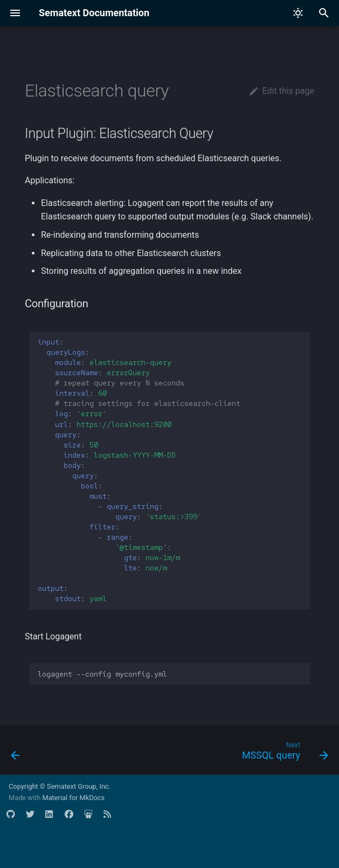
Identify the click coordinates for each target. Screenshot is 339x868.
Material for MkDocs (73, 798)
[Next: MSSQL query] (283, 753)
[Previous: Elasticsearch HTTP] (16, 753)
